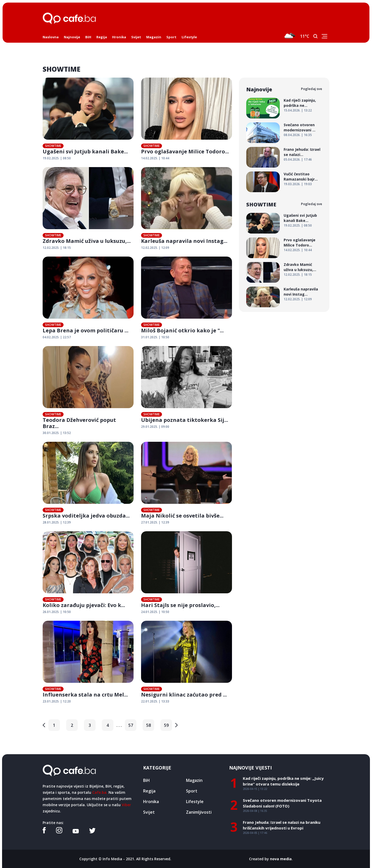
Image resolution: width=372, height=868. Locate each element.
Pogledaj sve (312, 89)
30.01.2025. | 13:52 (57, 433)
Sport (171, 37)
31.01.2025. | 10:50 (155, 337)
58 (149, 725)
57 (131, 725)
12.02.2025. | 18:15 (57, 248)
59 (166, 725)
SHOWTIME (53, 146)
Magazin (154, 37)
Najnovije (72, 37)
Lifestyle (189, 37)
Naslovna (51, 37)
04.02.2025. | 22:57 (57, 337)
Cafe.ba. (100, 792)
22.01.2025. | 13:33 (155, 701)
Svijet (136, 37)
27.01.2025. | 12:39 (155, 522)
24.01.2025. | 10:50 (155, 612)
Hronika (119, 37)
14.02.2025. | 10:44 (155, 158)
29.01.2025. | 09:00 (155, 427)
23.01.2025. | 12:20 (57, 701)
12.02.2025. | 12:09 (155, 248)
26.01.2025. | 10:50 (57, 612)
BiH (88, 37)
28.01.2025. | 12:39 (57, 522)
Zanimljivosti (199, 812)
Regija (102, 37)
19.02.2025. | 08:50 (57, 158)
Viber (126, 805)
